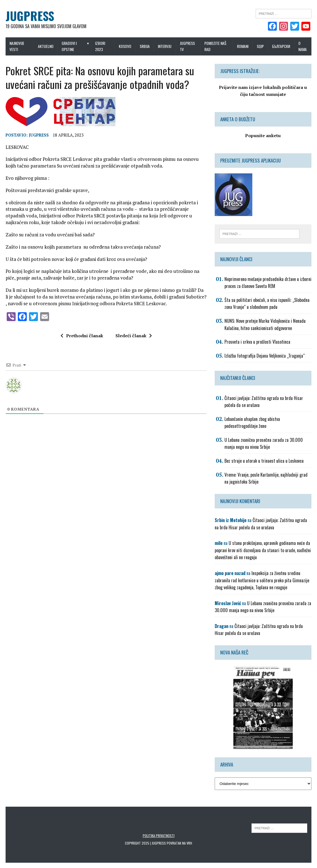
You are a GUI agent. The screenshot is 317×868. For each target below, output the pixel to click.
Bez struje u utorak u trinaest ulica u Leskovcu (264, 461)
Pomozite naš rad (215, 46)
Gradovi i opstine (69, 46)
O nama (303, 46)
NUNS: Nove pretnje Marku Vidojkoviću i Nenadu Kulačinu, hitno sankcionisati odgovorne (265, 324)
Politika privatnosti (159, 836)
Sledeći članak (134, 336)
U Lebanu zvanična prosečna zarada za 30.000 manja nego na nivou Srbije (264, 443)
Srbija (145, 46)
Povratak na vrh (179, 843)
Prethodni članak (82, 336)
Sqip (260, 46)
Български (281, 46)
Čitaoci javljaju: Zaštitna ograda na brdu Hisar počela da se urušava (261, 524)
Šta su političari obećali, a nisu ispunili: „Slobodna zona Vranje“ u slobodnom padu (267, 304)
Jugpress (39, 135)
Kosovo (125, 46)
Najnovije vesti (17, 46)
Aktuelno (46, 46)
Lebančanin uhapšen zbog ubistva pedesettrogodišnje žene (252, 423)
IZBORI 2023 (100, 46)
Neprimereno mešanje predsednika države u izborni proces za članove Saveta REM (268, 283)
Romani (243, 46)
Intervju (165, 46)
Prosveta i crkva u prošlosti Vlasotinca (257, 342)
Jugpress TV (187, 46)
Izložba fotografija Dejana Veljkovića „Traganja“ (265, 356)
